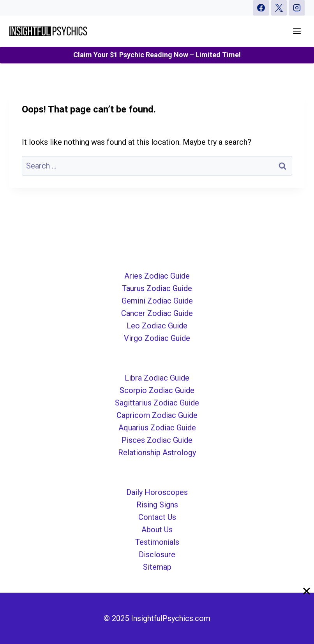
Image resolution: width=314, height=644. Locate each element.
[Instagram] (297, 8)
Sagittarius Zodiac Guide (157, 403)
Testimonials (157, 542)
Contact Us (157, 517)
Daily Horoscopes (157, 492)
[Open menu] (297, 31)
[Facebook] (261, 8)
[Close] (307, 591)
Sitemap (157, 567)
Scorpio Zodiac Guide (157, 390)
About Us (157, 530)
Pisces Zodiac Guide (157, 440)
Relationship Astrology (157, 453)
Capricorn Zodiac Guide (157, 415)
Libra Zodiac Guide (157, 378)
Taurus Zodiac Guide (157, 288)
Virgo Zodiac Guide (157, 338)
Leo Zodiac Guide (157, 326)
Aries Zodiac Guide (157, 276)
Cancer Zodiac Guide (157, 313)
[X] (279, 8)
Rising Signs (157, 505)
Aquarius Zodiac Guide (157, 428)
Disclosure (157, 555)
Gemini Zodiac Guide (157, 301)
